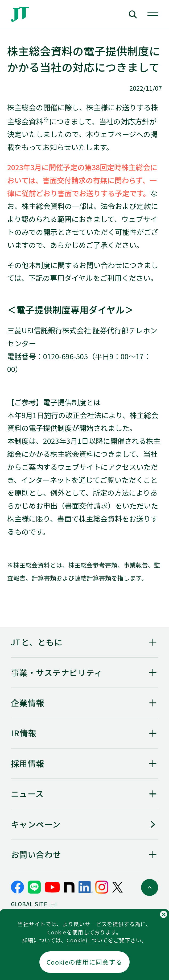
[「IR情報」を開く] (85, 733)
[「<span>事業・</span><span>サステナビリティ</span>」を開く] (85, 673)
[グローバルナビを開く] (153, 14)
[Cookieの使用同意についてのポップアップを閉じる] (164, 914)
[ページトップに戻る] (150, 887)
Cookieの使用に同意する (84, 962)
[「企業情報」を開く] (85, 703)
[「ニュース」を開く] (85, 794)
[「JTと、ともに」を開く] (85, 642)
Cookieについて (87, 940)
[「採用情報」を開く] (85, 764)
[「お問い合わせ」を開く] (85, 854)
